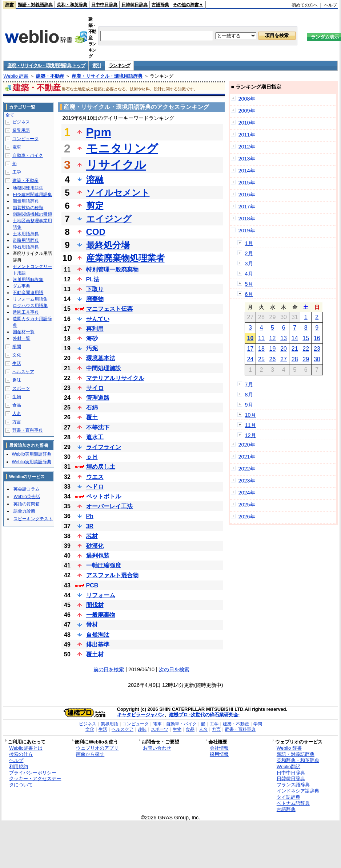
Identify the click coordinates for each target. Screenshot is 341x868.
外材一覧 (21, 338)
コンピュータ (25, 139)
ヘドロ (95, 487)
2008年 (247, 99)
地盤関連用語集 (28, 188)
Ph (90, 516)
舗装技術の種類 (28, 208)
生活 (17, 363)
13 (284, 338)
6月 (249, 294)
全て (10, 115)
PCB (92, 585)
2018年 (247, 219)
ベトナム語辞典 (293, 803)
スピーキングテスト (33, 519)
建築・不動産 (50, 76)
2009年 (247, 111)
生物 (17, 397)
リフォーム (101, 595)
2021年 (247, 457)
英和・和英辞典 (72, 5)
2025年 (247, 505)
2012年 (247, 147)
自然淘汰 (98, 635)
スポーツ (21, 388)
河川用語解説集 (28, 280)
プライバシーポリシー (33, 773)
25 (261, 359)
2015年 (247, 183)
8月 (249, 395)
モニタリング (122, 148)
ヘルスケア (23, 372)
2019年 (247, 231)
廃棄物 (95, 299)
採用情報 (219, 754)
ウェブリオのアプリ (97, 748)
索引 (97, 66)
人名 (17, 413)
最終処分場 (108, 245)
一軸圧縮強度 (104, 565)
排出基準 (98, 645)
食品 (17, 405)
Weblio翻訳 (288, 767)
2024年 (247, 493)
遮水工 (95, 437)
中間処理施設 (104, 368)
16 (317, 338)
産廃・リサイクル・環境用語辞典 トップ (46, 66)
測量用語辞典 (26, 201)
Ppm (99, 132)
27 (284, 359)
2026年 (247, 517)
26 (273, 359)
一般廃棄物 (101, 615)
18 (261, 349)
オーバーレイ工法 (109, 506)
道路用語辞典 (26, 240)
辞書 (9, 5)
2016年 (247, 195)
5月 (249, 284)
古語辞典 (160, 5)
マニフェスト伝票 (109, 309)
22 (306, 349)
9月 (249, 405)
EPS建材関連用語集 (32, 195)
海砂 (92, 339)
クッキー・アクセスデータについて (35, 782)
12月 (250, 435)
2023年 (247, 481)
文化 (17, 355)
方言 (17, 422)
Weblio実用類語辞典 (31, 454)
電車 (17, 147)
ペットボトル (104, 496)
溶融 (95, 180)
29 (306, 359)
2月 (249, 253)
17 (250, 349)
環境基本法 (101, 358)
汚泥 (92, 348)
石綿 (92, 407)
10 (250, 338)
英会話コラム (27, 489)
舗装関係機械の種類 (32, 214)
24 (250, 359)
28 (295, 359)
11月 (250, 425)
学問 (17, 347)
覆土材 (95, 654)
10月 (250, 415)
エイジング (109, 219)
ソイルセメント (118, 193)
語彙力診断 (24, 511)
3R (90, 526)
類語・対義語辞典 (35, 5)
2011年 (247, 135)
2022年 (247, 469)
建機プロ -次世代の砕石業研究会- (204, 715)
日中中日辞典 (104, 5)
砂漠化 (95, 546)
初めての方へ (305, 5)
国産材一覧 (24, 332)
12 (273, 338)
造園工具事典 (26, 312)
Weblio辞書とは (26, 748)
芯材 (92, 536)
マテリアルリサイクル (115, 378)
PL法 (93, 279)
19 (273, 349)
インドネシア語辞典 (298, 791)
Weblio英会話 (27, 497)
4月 (249, 274)
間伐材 (95, 605)
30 (317, 359)
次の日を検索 (174, 669)
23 (317, 349)
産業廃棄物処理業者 (125, 258)
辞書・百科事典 (28, 430)
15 (306, 338)
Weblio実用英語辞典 (31, 462)
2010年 (247, 123)
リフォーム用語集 (30, 299)
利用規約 (19, 767)
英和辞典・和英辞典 (298, 760)
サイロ (95, 388)
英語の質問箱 (27, 504)
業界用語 (21, 130)
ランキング (119, 66)
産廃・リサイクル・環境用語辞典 (107, 76)
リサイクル (116, 165)
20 (284, 349)
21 (295, 349)
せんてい (98, 319)
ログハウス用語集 (30, 306)
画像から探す (90, 754)
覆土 (92, 417)
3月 (249, 264)
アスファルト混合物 (112, 575)
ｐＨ (92, 457)
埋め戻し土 (101, 467)
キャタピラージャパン (141, 715)
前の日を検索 (109, 669)
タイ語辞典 (288, 797)
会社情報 (219, 748)
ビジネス (21, 122)
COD (96, 232)
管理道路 (98, 398)
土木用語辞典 (26, 234)
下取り (95, 289)
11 (261, 338)
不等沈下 (98, 427)
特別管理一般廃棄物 (112, 270)
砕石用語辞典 (26, 247)
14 (295, 338)
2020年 (247, 445)
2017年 (247, 207)
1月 (249, 243)
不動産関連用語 (28, 293)
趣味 (17, 380)
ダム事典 (21, 286)
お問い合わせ (157, 748)
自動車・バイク (28, 155)
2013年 (247, 159)
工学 (17, 172)
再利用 (95, 329)
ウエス (95, 477)
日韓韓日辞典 (135, 5)
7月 (249, 384)
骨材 (92, 625)
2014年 (247, 171)
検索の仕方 (21, 754)
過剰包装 (98, 556)
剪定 (95, 206)
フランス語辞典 (293, 785)
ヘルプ (330, 5)
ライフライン (104, 447)
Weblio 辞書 (16, 76)
